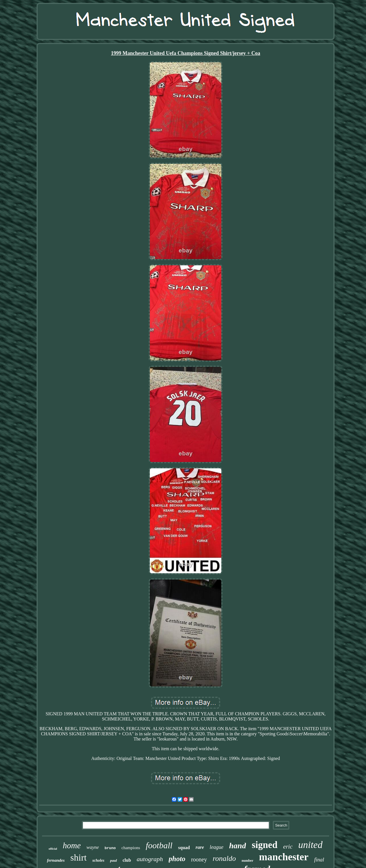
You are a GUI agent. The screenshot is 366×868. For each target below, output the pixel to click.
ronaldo (224, 858)
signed (264, 845)
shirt (78, 857)
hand (237, 846)
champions (131, 848)
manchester (284, 857)
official (53, 849)
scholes (98, 860)
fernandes (56, 860)
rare (200, 847)
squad (184, 848)
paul (114, 860)
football (159, 845)
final (319, 860)
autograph (150, 859)
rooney (199, 859)
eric (288, 847)
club (127, 860)
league (216, 847)
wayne (93, 847)
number (247, 861)
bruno (110, 848)
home (72, 845)
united (310, 845)
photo (177, 859)
